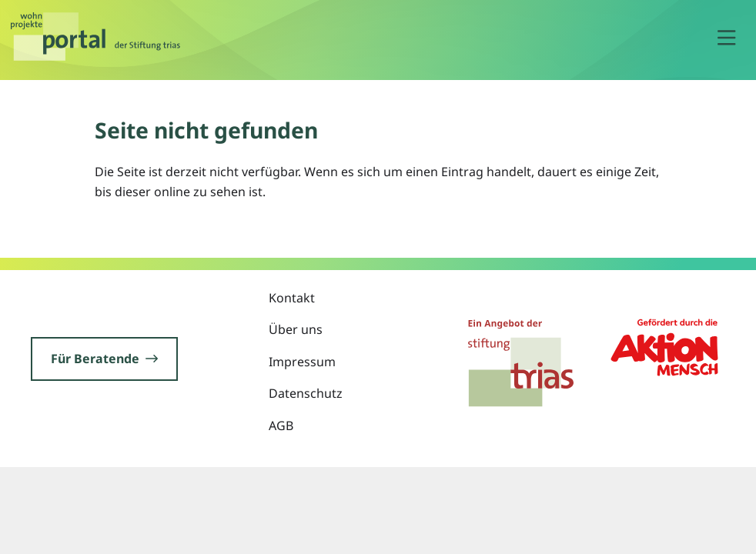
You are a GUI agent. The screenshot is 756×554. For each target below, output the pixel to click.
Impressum (302, 362)
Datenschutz (306, 393)
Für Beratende (104, 359)
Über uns (296, 329)
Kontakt (292, 298)
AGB (281, 426)
